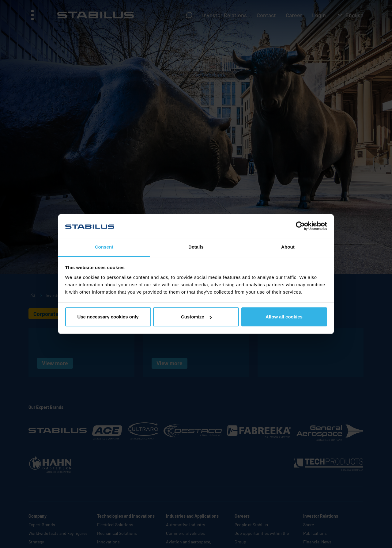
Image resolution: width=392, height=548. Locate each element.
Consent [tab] (104, 247)
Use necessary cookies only (108, 317)
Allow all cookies (284, 317)
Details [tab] (196, 247)
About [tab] (288, 247)
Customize (196, 317)
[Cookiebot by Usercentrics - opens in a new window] (300, 226)
